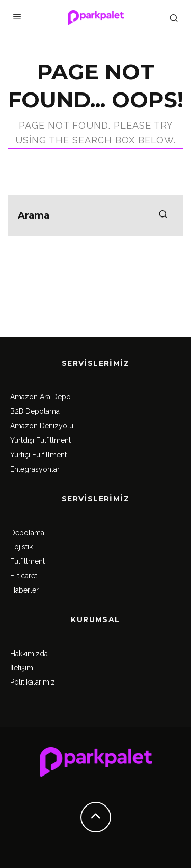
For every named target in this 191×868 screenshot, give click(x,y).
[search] (163, 215)
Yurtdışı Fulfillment (40, 440)
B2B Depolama (35, 411)
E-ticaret (24, 576)
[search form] (95, 215)
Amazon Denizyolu (42, 426)
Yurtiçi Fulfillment (38, 455)
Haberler (24, 590)
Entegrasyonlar (35, 469)
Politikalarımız (33, 682)
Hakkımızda (29, 654)
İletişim (22, 668)
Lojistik (21, 547)
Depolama (27, 533)
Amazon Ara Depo (40, 397)
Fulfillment (28, 561)
